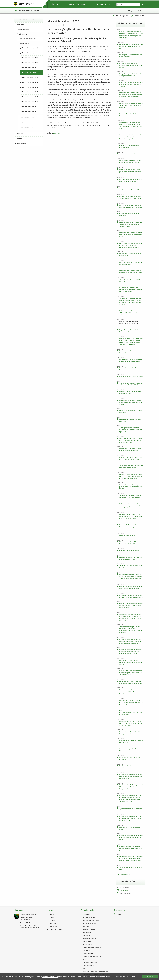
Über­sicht (53, 914)
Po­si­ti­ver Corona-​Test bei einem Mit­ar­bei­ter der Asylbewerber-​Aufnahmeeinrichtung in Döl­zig (131, 245)
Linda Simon (124, 890)
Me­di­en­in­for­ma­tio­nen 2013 (30, 107)
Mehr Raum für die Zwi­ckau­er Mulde (131, 376)
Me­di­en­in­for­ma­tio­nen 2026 (28, 39)
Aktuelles (20, 25)
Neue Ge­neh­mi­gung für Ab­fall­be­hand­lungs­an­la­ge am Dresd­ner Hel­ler (131, 848)
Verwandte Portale (87, 910)
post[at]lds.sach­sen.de (32, 928)
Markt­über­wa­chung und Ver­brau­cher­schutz (95, 972)
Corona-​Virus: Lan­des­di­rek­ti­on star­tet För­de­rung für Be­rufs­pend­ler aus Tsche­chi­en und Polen (131, 673)
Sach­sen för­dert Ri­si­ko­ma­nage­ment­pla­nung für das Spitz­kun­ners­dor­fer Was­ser (131, 487)
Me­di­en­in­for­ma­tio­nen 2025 (30, 48)
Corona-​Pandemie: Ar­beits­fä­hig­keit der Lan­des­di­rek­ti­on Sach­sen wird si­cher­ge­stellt (131, 702)
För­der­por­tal (86, 935)
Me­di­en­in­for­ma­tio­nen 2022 (30, 63)
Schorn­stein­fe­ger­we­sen (90, 963)
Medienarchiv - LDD (27, 123)
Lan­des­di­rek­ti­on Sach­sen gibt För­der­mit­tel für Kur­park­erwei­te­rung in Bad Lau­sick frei (130, 818)
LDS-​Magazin (87, 914)
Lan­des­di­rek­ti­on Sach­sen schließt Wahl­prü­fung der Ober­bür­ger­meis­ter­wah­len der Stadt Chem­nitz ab (131, 95)
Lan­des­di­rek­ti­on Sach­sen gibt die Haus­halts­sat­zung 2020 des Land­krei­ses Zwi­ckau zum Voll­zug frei (130, 641)
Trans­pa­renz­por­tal (88, 966)
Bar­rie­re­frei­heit (54, 926)
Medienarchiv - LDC (27, 118)
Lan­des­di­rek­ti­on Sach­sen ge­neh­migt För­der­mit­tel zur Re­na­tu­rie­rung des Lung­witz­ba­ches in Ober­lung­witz (131, 787)
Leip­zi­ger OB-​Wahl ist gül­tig (128, 535)
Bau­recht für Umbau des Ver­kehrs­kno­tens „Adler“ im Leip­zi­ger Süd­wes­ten (130, 527)
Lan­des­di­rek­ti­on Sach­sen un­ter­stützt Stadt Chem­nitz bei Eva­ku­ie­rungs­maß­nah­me (131, 105)
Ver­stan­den (150, 977)
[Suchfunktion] (129, 4)
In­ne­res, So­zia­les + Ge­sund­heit (92, 948)
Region (20, 139)
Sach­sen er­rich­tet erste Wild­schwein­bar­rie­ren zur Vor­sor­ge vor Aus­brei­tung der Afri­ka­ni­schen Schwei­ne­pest (131, 859)
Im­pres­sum (53, 920)
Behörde (20, 134)
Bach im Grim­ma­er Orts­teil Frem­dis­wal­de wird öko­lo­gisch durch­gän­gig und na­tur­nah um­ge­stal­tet (131, 516)
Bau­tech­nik (86, 926)
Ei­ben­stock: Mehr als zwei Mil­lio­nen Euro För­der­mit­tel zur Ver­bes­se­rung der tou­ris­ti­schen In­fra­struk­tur (131, 476)
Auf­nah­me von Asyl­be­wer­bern (92, 920)
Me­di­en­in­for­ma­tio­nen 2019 (30, 77)
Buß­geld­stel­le (87, 932)
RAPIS (85, 960)
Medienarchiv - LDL (27, 128)
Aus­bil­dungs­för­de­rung (89, 923)
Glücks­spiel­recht (88, 945)
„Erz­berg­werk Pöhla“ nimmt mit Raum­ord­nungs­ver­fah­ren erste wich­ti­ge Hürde (131, 430)
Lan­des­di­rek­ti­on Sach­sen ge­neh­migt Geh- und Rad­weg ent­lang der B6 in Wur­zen (131, 838)
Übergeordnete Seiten (135, 11)
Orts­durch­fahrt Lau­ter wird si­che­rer (130, 154)
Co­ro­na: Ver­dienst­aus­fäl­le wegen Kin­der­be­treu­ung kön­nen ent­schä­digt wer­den (131, 662)
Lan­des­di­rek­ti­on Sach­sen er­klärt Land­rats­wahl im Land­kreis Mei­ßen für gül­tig (131, 65)
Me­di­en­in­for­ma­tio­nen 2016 (30, 92)
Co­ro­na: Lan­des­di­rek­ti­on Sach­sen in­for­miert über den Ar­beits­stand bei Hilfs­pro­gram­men (131, 606)
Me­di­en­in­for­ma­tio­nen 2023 (30, 58)
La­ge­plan (56, 133)
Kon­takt (52, 917)
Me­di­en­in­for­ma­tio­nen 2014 (30, 102)
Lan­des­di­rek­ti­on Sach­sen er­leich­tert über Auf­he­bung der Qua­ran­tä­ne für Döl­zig (131, 235)
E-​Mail (119, 914)
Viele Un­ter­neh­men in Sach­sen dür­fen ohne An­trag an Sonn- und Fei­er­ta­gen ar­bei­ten (131, 713)
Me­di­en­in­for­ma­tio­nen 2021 (30, 68)
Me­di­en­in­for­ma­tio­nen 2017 (30, 87)
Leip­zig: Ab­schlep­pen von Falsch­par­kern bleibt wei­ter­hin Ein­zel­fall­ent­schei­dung (131, 84)
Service (50, 910)
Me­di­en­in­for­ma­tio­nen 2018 (30, 82)
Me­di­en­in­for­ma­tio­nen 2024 (30, 53)
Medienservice (22, 34)
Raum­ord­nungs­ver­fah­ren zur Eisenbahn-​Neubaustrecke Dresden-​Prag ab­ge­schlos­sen (131, 290)
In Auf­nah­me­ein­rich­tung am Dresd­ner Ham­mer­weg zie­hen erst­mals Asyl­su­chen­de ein (130, 506)
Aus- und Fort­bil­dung (89, 917)
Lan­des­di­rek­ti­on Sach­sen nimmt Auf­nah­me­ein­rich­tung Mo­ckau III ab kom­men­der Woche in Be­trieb (131, 652)
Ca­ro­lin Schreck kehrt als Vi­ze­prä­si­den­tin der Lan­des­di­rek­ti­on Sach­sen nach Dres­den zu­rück (131, 440)
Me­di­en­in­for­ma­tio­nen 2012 (30, 112)
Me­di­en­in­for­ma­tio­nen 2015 (30, 97)
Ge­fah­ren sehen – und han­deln (129, 551)
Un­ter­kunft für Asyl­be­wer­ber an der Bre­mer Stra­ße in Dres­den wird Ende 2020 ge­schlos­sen (131, 723)
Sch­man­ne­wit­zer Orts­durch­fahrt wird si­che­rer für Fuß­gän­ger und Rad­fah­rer (131, 46)
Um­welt (85, 969)
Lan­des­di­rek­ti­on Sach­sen (29, 11)
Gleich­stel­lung (87, 941)
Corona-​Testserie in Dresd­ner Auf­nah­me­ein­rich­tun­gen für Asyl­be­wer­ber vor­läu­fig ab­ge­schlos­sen (131, 137)
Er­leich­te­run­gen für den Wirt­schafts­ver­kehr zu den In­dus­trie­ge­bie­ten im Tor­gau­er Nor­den (131, 224)
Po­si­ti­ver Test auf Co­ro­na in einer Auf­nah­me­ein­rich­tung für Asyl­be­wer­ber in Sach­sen (131, 171)
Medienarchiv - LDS (27, 43)
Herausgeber (19, 910)
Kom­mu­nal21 (87, 951)
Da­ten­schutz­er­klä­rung (51, 977)
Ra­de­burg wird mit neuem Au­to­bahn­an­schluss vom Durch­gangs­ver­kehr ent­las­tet (131, 402)
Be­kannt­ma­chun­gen (89, 929)
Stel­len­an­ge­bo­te (23, 30)
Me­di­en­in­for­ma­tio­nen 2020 (30, 72)
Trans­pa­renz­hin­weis (56, 929)
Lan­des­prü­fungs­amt (89, 954)
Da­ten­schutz (53, 923)
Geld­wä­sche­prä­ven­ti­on (90, 939)
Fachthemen (21, 144)
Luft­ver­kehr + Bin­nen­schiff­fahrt (92, 957)
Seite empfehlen (119, 910)
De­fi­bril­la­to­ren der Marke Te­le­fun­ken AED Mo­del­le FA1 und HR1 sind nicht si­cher (131, 313)
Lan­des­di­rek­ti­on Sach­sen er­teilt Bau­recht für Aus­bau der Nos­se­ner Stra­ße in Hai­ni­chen (131, 776)
